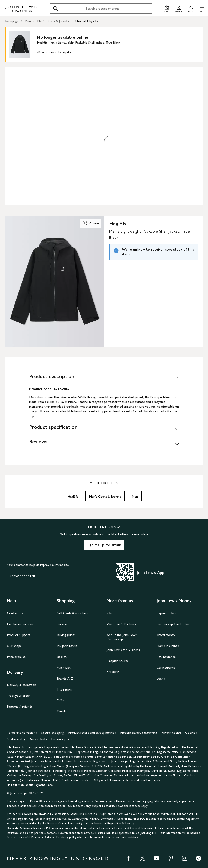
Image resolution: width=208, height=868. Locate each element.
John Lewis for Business (123, 650)
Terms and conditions (22, 733)
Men (28, 21)
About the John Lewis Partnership (122, 637)
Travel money (166, 635)
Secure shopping (53, 733)
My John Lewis (67, 646)
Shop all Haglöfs (87, 21)
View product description (55, 52)
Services (63, 624)
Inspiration (64, 689)
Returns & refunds (20, 706)
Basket (62, 657)
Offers (61, 700)
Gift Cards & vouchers (72, 613)
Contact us (15, 613)
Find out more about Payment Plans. (30, 785)
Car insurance (166, 668)
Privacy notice (171, 733)
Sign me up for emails (104, 545)
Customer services (20, 624)
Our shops (14, 646)
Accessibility (38, 739)
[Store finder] (167, 8)
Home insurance (168, 646)
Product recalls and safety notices (92, 733)
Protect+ (113, 672)
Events (62, 711)
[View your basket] (191, 8)
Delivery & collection (21, 685)
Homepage (11, 21)
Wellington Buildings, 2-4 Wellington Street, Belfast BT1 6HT (46, 776)
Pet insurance (166, 657)
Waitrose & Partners (121, 624)
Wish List (64, 668)
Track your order (18, 696)
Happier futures (118, 661)
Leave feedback (22, 576)
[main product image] (23, 44)
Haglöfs (73, 496)
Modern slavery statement (139, 733)
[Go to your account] (179, 8)
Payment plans (167, 613)
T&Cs (119, 806)
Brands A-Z (65, 678)
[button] (202, 8)
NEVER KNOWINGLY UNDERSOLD (58, 858)
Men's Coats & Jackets (53, 21)
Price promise (16, 657)
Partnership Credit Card (173, 624)
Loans (161, 678)
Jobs (110, 613)
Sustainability (16, 739)
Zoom (90, 223)
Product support (19, 635)
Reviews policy (62, 739)
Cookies (191, 733)
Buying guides (66, 635)
